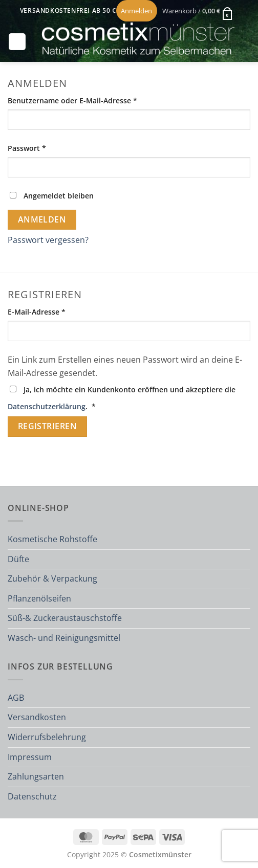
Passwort (47, 148)
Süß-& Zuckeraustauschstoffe (65, 618)
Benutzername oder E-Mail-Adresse (93, 100)
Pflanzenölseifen (39, 598)
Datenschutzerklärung (47, 406)
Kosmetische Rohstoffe (52, 539)
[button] (198, 11)
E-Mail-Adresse (57, 311)
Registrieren (48, 426)
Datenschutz (32, 796)
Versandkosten (37, 717)
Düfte (18, 559)
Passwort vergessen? (48, 240)
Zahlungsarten (36, 776)
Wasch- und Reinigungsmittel (64, 638)
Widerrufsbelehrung (47, 737)
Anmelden (42, 219)
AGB (16, 698)
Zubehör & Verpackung (52, 578)
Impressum (30, 757)
